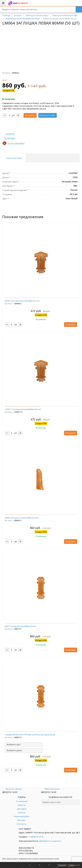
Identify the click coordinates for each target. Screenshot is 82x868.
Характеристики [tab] (14, 158)
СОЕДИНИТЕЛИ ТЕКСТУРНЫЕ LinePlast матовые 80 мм (30, 735)
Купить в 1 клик (48, 115)
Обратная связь (50, 789)
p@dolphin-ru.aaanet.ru (50, 841)
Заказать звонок (12, 789)
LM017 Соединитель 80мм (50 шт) (20, 626)
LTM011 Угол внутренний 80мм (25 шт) (23, 409)
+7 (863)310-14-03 (36, 837)
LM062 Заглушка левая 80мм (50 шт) (22, 518)
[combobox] (24, 745)
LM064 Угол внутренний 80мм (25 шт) (22, 301)
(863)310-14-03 (10, 792)
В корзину (30, 115)
